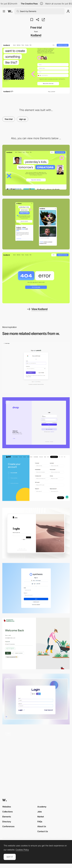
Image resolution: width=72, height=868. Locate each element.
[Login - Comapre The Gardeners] (36, 643)
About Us (42, 826)
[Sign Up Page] (36, 478)
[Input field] (36, 754)
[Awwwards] (10, 11)
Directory (7, 822)
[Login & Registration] (36, 423)
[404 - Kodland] (36, 278)
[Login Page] (36, 533)
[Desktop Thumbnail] (36, 170)
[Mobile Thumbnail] (36, 224)
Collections (7, 812)
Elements (7, 817)
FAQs (40, 822)
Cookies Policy (22, 850)
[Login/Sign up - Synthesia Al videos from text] (36, 588)
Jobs (40, 812)
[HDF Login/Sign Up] (36, 699)
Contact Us (43, 831)
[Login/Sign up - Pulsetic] (36, 367)
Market (41, 817)
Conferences (8, 826)
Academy (42, 807)
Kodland (36, 35)
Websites (7, 807)
